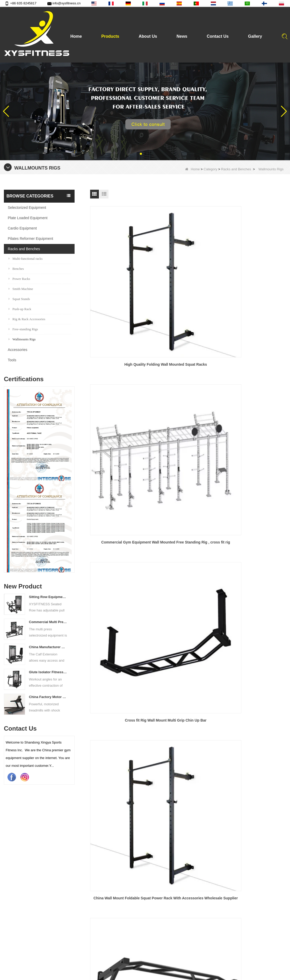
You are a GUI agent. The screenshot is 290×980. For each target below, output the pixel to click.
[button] (141, 154)
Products (110, 36)
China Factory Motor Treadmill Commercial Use (48, 697)
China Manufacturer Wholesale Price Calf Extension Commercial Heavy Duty (48, 647)
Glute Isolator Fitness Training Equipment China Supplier (48, 672)
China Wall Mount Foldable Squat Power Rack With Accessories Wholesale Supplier (121, 367)
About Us (148, 36)
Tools (12, 360)
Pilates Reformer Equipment (30, 239)
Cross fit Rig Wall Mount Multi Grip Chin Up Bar (255, 278)
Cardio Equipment (22, 228)
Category (210, 169)
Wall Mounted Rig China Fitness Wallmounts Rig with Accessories (121, 456)
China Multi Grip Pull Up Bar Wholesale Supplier (188, 367)
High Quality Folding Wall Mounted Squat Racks (121, 278)
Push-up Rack (20, 309)
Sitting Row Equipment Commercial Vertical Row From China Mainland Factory (48, 597)
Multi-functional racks (26, 259)
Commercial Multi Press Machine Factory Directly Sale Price (48, 622)
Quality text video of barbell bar (151, 950)
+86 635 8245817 (21, 3)
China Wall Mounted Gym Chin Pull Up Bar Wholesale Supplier (255, 367)
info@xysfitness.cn (64, 3)
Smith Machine (21, 289)
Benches (16, 269)
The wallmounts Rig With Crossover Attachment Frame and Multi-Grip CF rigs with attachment (188, 456)
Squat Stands (19, 299)
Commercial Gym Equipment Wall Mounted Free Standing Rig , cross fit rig (188, 279)
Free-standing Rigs (23, 329)
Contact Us (218, 36)
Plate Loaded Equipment (28, 218)
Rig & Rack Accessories (27, 319)
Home (76, 36)
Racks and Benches (236, 169)
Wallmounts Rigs (22, 339)
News (182, 36)
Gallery (255, 36)
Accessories (17, 350)
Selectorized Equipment (27, 208)
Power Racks (19, 279)
